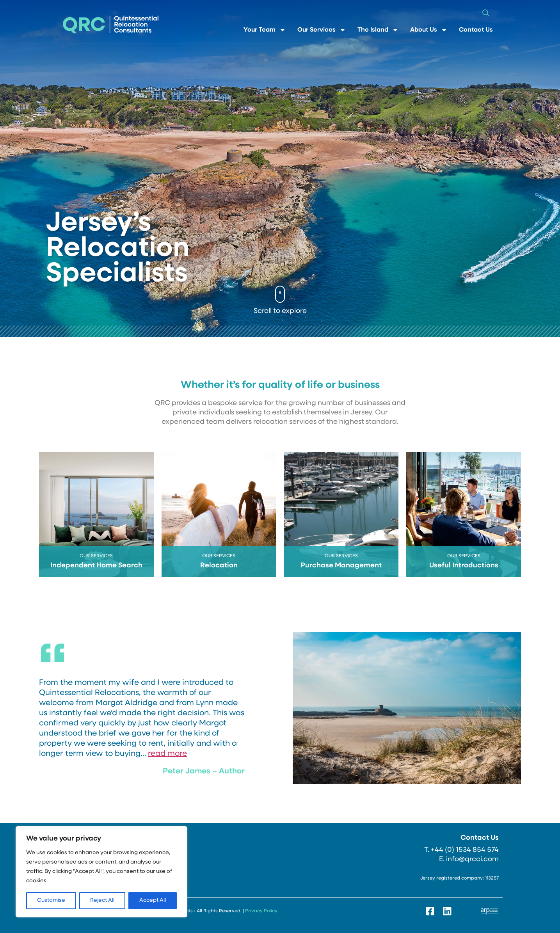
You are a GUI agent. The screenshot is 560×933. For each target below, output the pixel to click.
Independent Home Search (96, 566)
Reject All (102, 900)
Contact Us (476, 30)
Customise (51, 900)
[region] (101, 872)
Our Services (322, 30)
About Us (429, 30)
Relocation (219, 566)
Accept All (153, 900)
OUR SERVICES (96, 556)
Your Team (265, 30)
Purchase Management (341, 566)
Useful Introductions (464, 566)
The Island (378, 30)
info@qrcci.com (472, 859)
